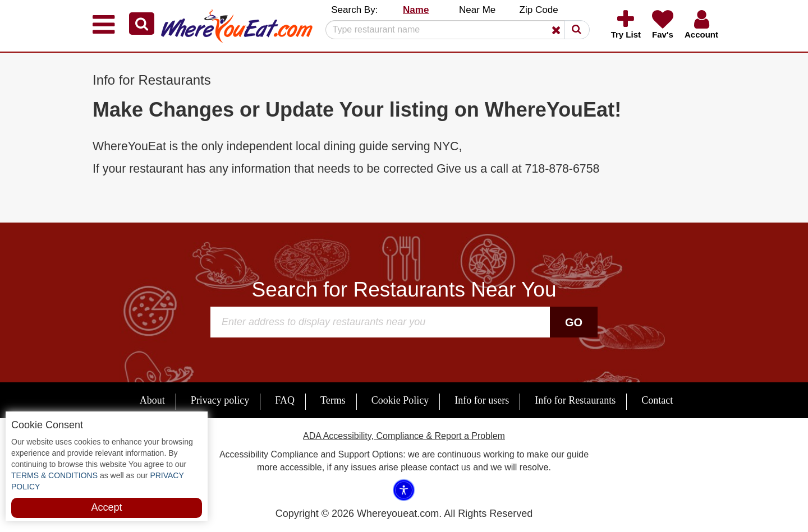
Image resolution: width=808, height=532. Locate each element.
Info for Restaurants (575, 400)
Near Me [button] (477, 10)
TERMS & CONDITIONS (54, 475)
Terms (333, 400)
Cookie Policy (400, 400)
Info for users (482, 400)
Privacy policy (220, 400)
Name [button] (416, 10)
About (152, 400)
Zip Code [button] (539, 10)
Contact (657, 400)
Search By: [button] (354, 10)
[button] (142, 24)
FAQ (285, 400)
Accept (106, 507)
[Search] (453, 30)
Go (574, 322)
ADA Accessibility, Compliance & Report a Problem (404, 436)
